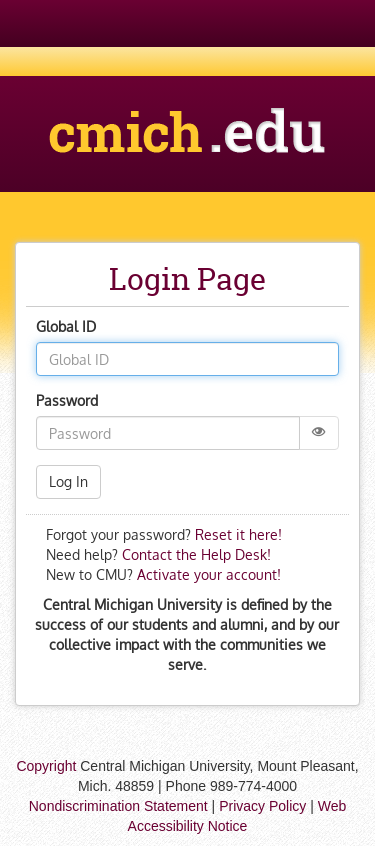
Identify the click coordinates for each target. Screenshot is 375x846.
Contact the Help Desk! (194, 554)
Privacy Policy (262, 806)
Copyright (46, 766)
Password (67, 400)
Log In (68, 481)
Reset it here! (238, 534)
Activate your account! (209, 574)
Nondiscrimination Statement (118, 806)
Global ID (66, 326)
